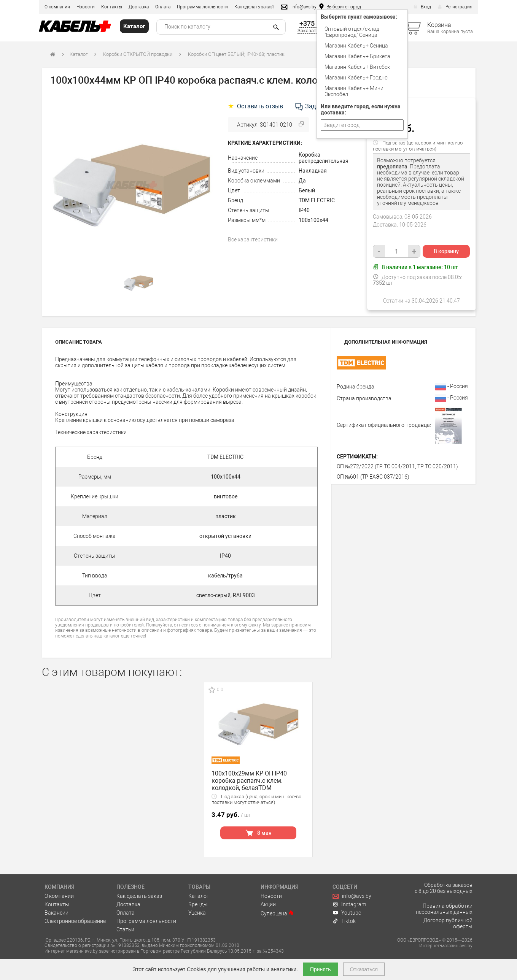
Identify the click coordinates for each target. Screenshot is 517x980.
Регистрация (455, 7)
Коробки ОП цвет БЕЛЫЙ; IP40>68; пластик (236, 54)
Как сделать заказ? (254, 7)
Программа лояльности (202, 7)
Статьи (125, 929)
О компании (57, 7)
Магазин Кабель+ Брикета (357, 56)
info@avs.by (352, 896)
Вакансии (56, 913)
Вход (422, 7)
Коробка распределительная (324, 158)
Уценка (197, 913)
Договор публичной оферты (448, 923)
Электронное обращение (75, 921)
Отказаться (364, 969)
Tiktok (344, 921)
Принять (321, 969)
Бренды (198, 904)
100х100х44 (313, 220)
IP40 (304, 210)
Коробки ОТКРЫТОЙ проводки (138, 54)
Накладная (313, 171)
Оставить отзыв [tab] (256, 106)
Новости (86, 7)
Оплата (163, 7)
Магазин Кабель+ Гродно (356, 78)
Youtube (347, 913)
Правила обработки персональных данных (444, 909)
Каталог (79, 54)
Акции (268, 904)
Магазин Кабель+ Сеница (356, 46)
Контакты (112, 7)
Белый (307, 190)
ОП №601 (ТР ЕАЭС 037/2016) (373, 477)
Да (302, 181)
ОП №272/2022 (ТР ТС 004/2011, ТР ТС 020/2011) (397, 466)
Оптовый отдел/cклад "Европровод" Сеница (352, 32)
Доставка (139, 7)
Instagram (349, 904)
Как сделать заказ (139, 896)
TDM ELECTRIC (317, 200)
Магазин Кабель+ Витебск (357, 67)
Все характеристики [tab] (253, 239)
